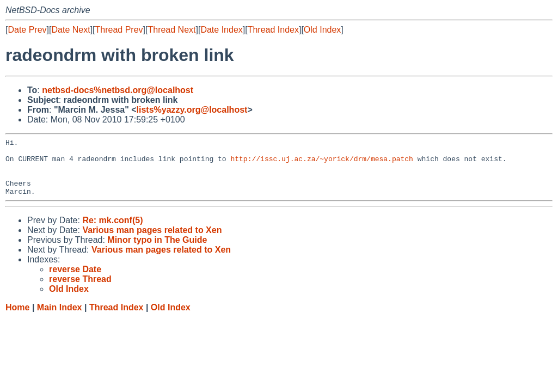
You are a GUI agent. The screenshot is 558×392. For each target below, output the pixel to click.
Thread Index (273, 30)
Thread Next (171, 30)
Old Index (322, 30)
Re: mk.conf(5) (112, 232)
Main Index (60, 319)
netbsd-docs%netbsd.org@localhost (118, 90)
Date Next (70, 30)
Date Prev (27, 30)
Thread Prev (119, 30)
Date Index (221, 30)
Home (17, 319)
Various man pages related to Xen (152, 241)
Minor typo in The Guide (157, 251)
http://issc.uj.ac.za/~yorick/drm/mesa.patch (321, 163)
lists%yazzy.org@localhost (192, 110)
